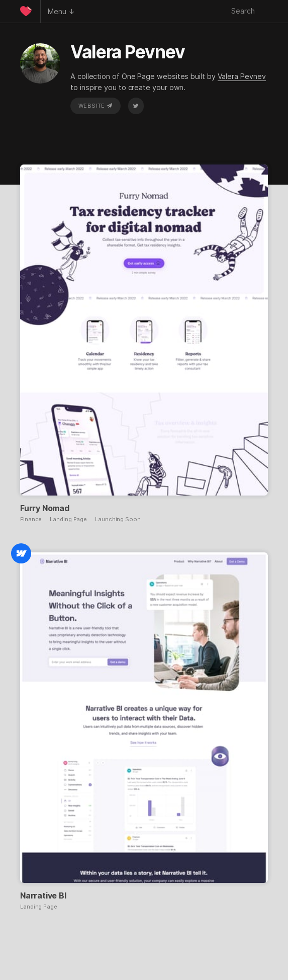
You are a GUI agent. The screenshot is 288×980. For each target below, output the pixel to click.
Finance (31, 519)
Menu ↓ (61, 11)
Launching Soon (118, 519)
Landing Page (68, 519)
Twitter (136, 106)
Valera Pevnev (242, 76)
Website (95, 106)
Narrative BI (43, 895)
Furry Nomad (45, 508)
